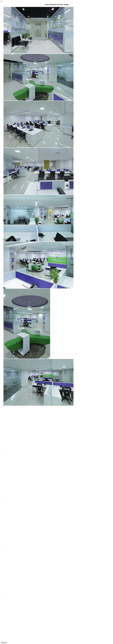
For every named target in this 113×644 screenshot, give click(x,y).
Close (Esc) (4, 643)
